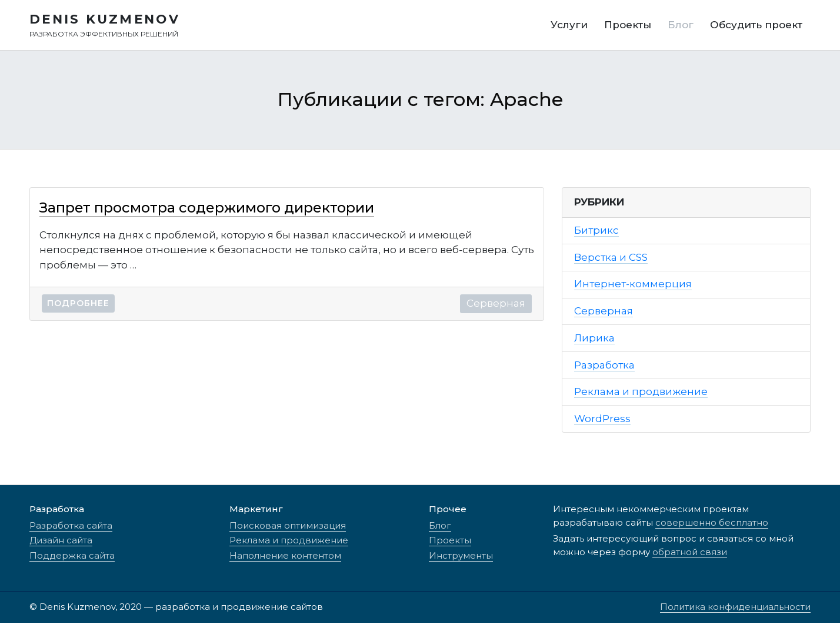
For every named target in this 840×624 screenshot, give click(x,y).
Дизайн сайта (61, 541)
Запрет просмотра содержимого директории (207, 209)
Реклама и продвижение (289, 541)
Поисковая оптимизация (288, 527)
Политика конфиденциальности (735, 608)
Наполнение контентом (285, 557)
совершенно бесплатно (712, 524)
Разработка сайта (71, 527)
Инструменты (461, 557)
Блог (440, 527)
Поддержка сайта (72, 557)
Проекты (450, 541)
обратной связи (690, 553)
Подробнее (78, 305)
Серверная (496, 305)
